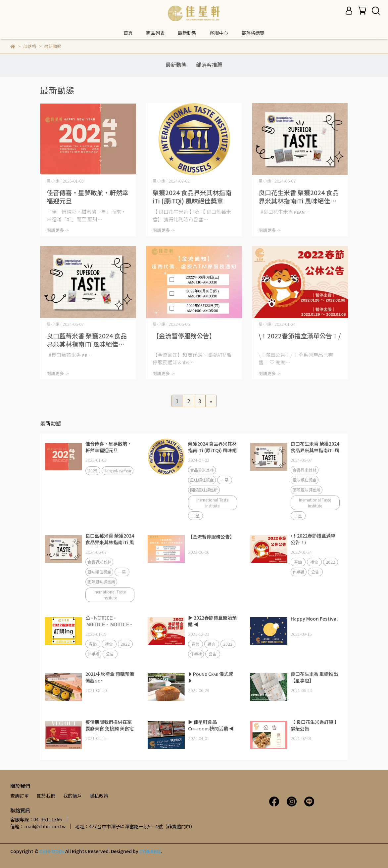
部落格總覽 (253, 33)
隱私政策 (99, 796)
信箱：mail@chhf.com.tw (38, 826)
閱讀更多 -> (58, 230)
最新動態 (187, 33)
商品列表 (155, 33)
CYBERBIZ (150, 851)
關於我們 (46, 796)
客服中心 (219, 33)
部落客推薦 (209, 65)
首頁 (128, 33)
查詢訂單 (20, 796)
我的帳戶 (73, 796)
